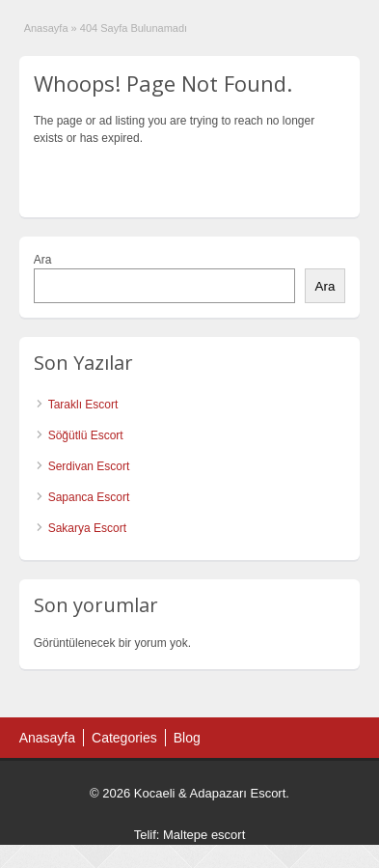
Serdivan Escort (89, 466)
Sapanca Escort (89, 497)
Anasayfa (46, 28)
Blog (187, 738)
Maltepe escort (204, 835)
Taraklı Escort (83, 405)
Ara (43, 260)
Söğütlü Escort (86, 435)
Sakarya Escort (87, 528)
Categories (124, 738)
